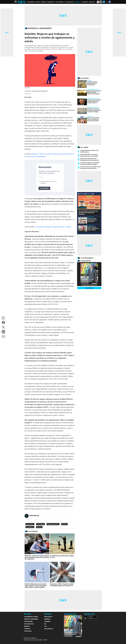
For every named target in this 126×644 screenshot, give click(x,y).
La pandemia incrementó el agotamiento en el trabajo (53, 227)
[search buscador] (98, 2)
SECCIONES (27, 614)
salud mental (30, 524)
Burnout (64, 524)
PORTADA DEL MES (70, 614)
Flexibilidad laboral (53, 524)
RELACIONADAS (33, 531)
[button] (3, 318)
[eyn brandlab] (86, 194)
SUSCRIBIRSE (89, 288)
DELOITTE (39, 527)
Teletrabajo (40, 524)
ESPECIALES (48, 614)
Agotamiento (30, 527)
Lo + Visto (84, 147)
